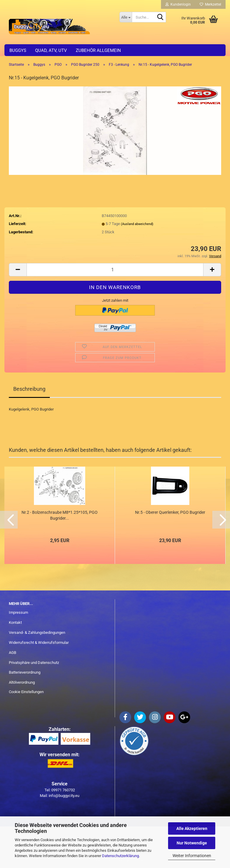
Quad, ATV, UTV (51, 50)
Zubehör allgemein (98, 50)
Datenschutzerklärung (120, 856)
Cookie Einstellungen (26, 692)
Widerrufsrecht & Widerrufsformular (39, 643)
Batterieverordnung (25, 672)
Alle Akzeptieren (192, 828)
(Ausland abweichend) (137, 224)
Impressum (18, 612)
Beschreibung (29, 389)
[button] (18, 270)
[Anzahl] (115, 270)
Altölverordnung (22, 682)
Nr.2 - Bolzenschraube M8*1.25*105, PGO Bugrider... (60, 515)
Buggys (18, 50)
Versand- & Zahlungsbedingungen (37, 632)
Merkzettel (210, 4)
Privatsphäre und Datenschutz (34, 663)
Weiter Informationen (192, 856)
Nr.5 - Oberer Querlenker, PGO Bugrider (170, 512)
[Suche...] (126, 17)
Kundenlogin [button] (178, 4)
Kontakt (15, 622)
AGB (13, 653)
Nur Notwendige (192, 843)
